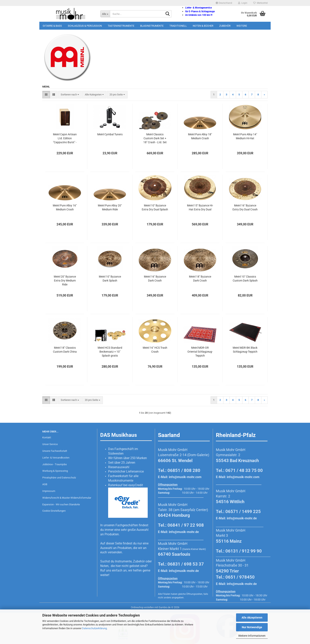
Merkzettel (260, 3)
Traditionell (178, 26)
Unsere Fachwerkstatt (55, 451)
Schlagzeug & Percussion (85, 26)
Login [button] (243, 3)
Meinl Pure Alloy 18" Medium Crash (200, 136)
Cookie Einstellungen (54, 511)
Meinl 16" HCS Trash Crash (155, 350)
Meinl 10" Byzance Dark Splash (110, 279)
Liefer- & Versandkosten (56, 458)
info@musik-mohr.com (185, 477)
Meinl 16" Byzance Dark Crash (155, 279)
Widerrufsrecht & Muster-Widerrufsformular (67, 498)
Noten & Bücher (203, 26)
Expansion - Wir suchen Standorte (61, 504)
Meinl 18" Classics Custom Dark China (65, 350)
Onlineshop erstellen (142, 607)
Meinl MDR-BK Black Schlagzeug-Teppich (245, 350)
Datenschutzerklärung (94, 628)
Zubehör (225, 26)
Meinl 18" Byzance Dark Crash (200, 279)
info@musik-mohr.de (184, 532)
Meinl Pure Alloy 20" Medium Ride (110, 207)
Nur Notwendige (252, 627)
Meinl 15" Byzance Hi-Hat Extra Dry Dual (200, 207)
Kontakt (47, 437)
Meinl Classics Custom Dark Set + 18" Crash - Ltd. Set (155, 138)
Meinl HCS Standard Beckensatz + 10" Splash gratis (110, 352)
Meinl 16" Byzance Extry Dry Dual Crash (245, 207)
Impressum (49, 491)
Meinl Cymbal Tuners (110, 134)
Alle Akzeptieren (252, 618)
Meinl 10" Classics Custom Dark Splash (245, 279)
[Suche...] (105, 14)
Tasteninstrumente (121, 26)
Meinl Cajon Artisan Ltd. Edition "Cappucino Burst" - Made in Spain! (65, 138)
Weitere (242, 26)
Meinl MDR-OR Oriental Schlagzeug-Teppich (200, 352)
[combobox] (70, 95)
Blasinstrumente (152, 26)
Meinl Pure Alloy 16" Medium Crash (65, 207)
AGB (45, 484)
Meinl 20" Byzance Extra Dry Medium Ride (65, 281)
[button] (224, 3)
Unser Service (50, 444)
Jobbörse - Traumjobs (55, 464)
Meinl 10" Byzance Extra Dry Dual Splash (155, 207)
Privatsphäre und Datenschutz (59, 478)
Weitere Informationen (252, 636)
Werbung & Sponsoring (55, 471)
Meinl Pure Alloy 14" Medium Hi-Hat (245, 136)
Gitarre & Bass (52, 26)
